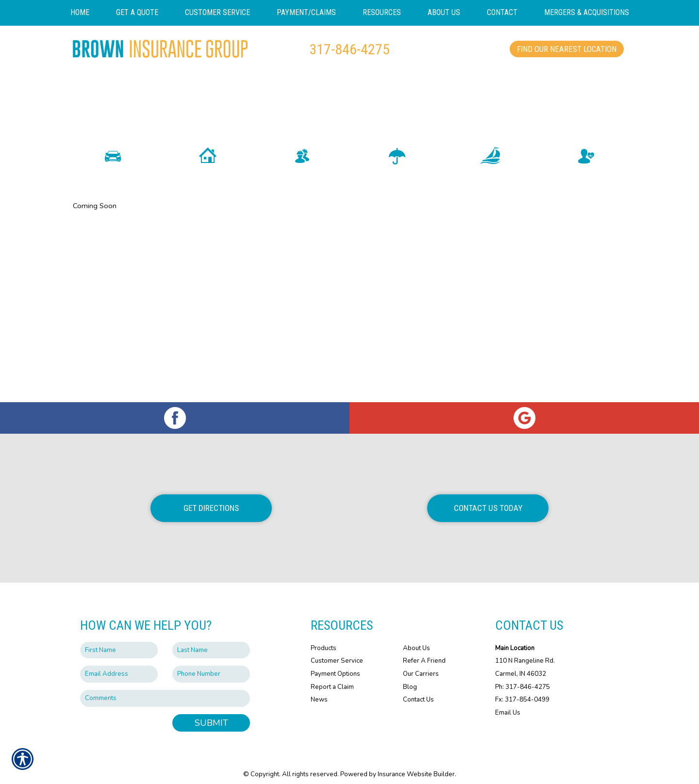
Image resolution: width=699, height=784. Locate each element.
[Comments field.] (165, 689)
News (319, 691)
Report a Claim (332, 678)
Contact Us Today (488, 499)
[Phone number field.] (211, 665)
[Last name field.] (211, 641)
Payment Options (335, 665)
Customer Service (337, 652)
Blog (410, 678)
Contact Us (418, 691)
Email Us (508, 703)
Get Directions (211, 499)
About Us (416, 639)
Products (324, 639)
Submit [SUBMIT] (211, 714)
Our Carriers (421, 665)
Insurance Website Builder (416, 766)
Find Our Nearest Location (567, 49)
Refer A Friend (424, 652)
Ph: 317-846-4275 (523, 678)
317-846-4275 (349, 49)
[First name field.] (119, 641)
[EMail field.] (119, 665)
